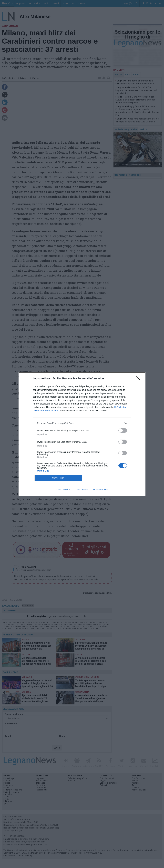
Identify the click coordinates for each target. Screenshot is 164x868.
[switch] (123, 430)
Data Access (82, 490)
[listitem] (82, 423)
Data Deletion (63, 490)
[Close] (139, 379)
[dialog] (82, 434)
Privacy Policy (100, 490)
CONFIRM (58, 478)
